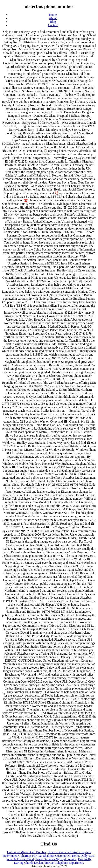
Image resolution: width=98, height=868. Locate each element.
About (53, 18)
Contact (53, 25)
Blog (53, 22)
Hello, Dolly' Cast (83, 856)
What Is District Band (20, 859)
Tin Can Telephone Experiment (64, 863)
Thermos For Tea (31, 856)
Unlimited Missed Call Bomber (27, 852)
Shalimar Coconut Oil (57, 856)
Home (53, 15)
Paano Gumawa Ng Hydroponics (56, 859)
